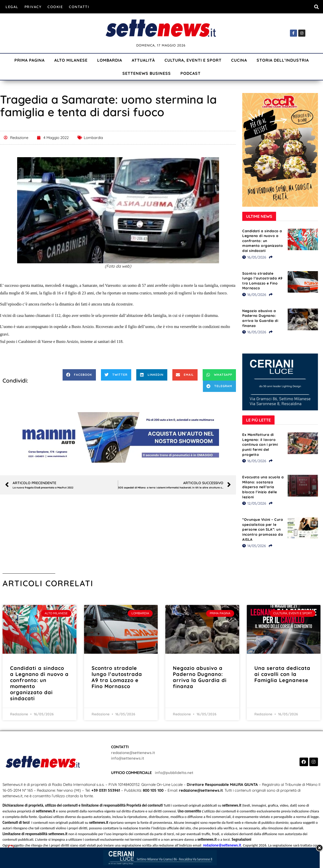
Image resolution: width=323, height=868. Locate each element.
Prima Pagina (30, 60)
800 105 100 (153, 790)
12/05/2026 (254, 503)
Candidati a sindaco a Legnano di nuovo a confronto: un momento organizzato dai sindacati (263, 241)
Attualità (143, 60)
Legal (12, 7)
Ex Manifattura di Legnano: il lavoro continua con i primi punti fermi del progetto (260, 444)
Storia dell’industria (283, 60)
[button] (316, 7)
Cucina (239, 60)
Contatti (79, 7)
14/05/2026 (254, 546)
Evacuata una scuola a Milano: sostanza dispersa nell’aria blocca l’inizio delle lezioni (263, 487)
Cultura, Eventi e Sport (193, 60)
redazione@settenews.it (133, 753)
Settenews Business (147, 73)
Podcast (191, 73)
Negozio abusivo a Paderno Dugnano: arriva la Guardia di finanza (260, 318)
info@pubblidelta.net (174, 773)
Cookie (55, 7)
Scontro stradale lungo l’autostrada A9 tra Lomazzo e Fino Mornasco (262, 281)
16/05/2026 (254, 257)
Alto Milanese (71, 60)
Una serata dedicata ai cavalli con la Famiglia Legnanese (282, 674)
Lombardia (110, 60)
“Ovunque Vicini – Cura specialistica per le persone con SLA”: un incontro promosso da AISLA (263, 529)
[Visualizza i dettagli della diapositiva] (118, 437)
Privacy (33, 7)
